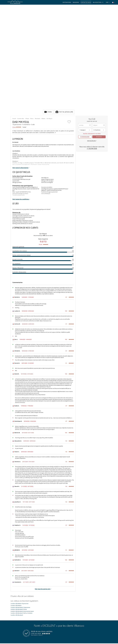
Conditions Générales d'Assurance (19, 634)
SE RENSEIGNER (85, 85)
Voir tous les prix (92, 89)
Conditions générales (16, 632)
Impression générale (18, 195)
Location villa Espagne (41, 615)
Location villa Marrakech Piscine (19, 558)
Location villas (21, 67)
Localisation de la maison (20, 199)
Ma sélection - (98, 2)
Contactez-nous (86, 2)
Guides (12, 613)
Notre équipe (14, 617)
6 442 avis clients (36, 582)
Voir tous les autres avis (43, 537)
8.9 (73, 199)
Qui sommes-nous (15, 619)
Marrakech (38, 67)
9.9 (73, 204)
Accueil (14, 67)
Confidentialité (14, 629)
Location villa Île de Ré (41, 625)
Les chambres (16, 212)
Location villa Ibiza (40, 610)
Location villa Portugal (41, 623)
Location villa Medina (16, 554)
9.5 (73, 208)
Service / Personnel (18, 216)
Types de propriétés (16, 608)
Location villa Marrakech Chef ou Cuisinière (22, 562)
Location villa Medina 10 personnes (20, 552)
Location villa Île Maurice (42, 613)
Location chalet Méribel (41, 619)
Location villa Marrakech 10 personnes (20, 556)
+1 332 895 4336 (92, 97)
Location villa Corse (40, 617)
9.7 (73, 212)
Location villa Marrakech (17, 564)
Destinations (67, 2)
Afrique (27, 67)
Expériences (14, 615)
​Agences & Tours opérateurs (18, 636)
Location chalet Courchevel (42, 621)
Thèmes (13, 610)
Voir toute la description (21, 116)
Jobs (12, 623)
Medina (43, 67)
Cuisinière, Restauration (19, 220)
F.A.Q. (12, 627)
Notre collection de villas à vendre (19, 638)
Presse (12, 625)
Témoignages (14, 621)
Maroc (32, 67)
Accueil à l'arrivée (17, 208)
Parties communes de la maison (22, 204)
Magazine (76, 2)
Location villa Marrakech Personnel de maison (22, 560)
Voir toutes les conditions (21, 148)
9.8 (73, 195)
